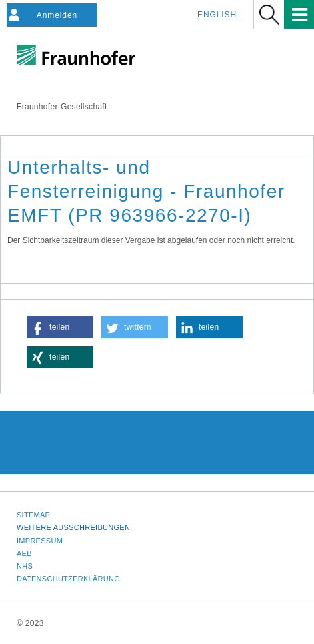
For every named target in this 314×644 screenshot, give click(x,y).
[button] (60, 327)
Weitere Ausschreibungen (73, 527)
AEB (24, 553)
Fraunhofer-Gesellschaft (62, 107)
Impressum (40, 541)
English (217, 15)
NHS (25, 566)
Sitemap (33, 515)
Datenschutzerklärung (68, 579)
